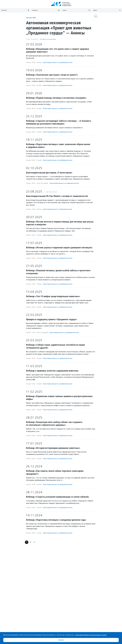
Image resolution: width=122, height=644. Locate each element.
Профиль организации (48, 39)
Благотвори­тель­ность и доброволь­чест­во (58, 62)
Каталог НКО (31, 18)
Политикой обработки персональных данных (91, 635)
